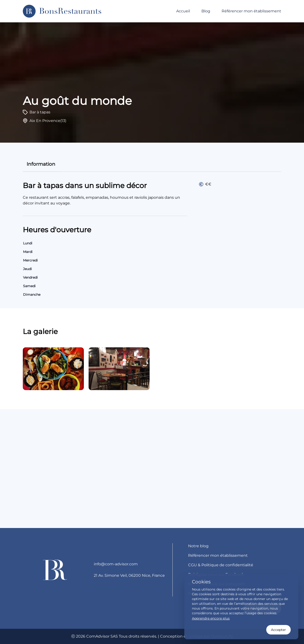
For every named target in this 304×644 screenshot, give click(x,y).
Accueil (183, 11)
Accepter (278, 630)
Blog (206, 11)
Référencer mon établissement (251, 11)
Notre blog (198, 546)
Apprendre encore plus (211, 618)
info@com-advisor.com (116, 564)
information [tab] (41, 164)
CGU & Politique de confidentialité (221, 565)
